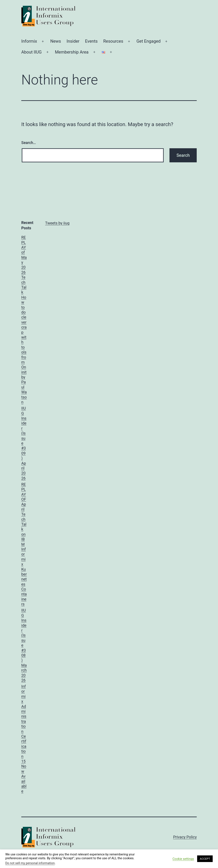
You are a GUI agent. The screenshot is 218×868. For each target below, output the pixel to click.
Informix (29, 41)
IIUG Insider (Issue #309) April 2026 (24, 443)
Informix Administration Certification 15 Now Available (24, 739)
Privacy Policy (185, 837)
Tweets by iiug (57, 223)
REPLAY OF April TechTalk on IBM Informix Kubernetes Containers (24, 544)
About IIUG (32, 52)
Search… (29, 143)
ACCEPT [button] (205, 859)
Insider (73, 41)
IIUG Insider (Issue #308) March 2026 (24, 645)
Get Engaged (148, 41)
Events (91, 41)
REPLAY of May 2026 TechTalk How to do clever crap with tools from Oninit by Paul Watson (24, 320)
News (56, 41)
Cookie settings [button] (183, 859)
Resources (113, 41)
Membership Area (72, 52)
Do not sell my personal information (30, 863)
